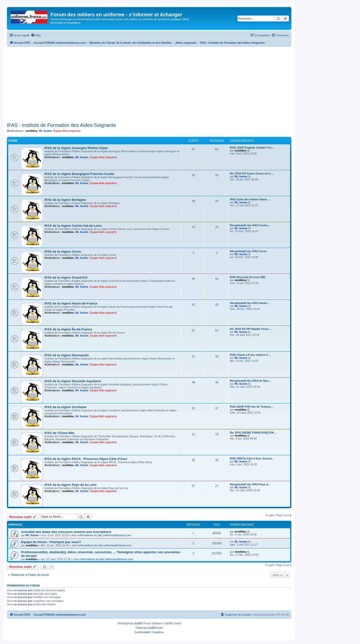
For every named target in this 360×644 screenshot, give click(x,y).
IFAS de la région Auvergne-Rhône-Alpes (76, 148)
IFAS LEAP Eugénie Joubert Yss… (252, 148)
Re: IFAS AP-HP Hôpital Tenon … (251, 329)
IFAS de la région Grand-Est (66, 277)
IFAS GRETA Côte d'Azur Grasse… (252, 458)
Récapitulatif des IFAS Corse (248, 251)
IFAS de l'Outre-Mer (60, 433)
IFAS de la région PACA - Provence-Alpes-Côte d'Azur (86, 459)
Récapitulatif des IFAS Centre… (250, 225)
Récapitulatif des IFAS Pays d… (250, 484)
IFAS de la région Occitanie (65, 407)
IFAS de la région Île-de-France (68, 329)
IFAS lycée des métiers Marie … (250, 199)
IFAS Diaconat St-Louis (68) (248, 277)
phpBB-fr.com (155, 628)
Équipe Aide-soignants (67, 131)
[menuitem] (36, 35)
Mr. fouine (45, 131)
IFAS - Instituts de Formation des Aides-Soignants (61, 125)
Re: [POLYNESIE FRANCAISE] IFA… (253, 433)
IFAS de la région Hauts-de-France (71, 303)
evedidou (32, 131)
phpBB (138, 623)
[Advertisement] (149, 84)
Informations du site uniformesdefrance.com (105, 535)
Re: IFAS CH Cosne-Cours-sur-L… (252, 173)
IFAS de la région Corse (63, 252)
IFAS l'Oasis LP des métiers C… (250, 355)
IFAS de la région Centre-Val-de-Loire (73, 226)
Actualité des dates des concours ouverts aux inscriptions (66, 532)
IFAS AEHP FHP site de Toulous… (252, 407)
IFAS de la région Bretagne (65, 200)
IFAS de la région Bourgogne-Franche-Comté (79, 174)
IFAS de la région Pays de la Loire (70, 485)
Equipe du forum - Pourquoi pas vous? (51, 542)
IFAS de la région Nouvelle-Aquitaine (73, 381)
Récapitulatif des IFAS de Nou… (250, 381)
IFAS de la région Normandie (67, 355)
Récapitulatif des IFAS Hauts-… (250, 303)
